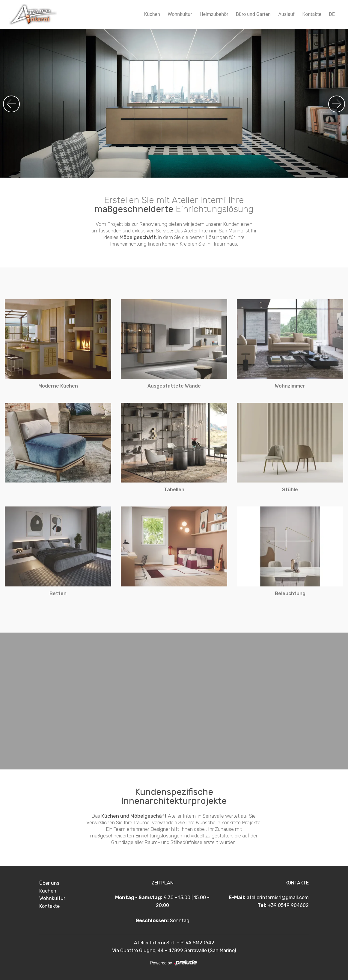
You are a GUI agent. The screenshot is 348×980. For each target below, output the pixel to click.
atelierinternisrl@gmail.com (278, 897)
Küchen (152, 14)
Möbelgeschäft (138, 237)
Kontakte (312, 14)
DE (332, 14)
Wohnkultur (180, 14)
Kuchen (48, 891)
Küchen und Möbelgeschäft (134, 816)
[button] (337, 104)
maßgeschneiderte (134, 209)
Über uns (49, 883)
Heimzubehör (214, 14)
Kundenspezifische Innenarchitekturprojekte (174, 796)
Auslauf (286, 14)
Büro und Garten (253, 14)
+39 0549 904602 (288, 905)
